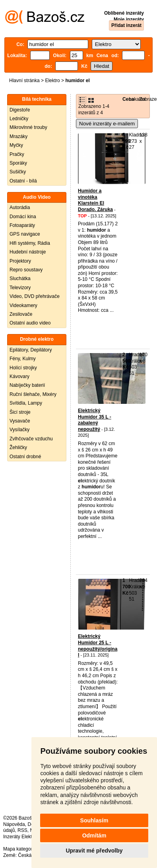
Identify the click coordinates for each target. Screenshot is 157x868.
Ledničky (19, 119)
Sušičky (18, 172)
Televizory (20, 288)
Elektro (52, 81)
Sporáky (18, 163)
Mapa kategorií (19, 849)
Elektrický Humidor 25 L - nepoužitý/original (98, 646)
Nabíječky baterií (27, 385)
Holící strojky (23, 368)
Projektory (20, 261)
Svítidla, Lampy (26, 403)
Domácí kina (23, 217)
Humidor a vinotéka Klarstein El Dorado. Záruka (95, 200)
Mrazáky (18, 136)
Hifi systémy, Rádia (30, 243)
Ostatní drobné (25, 457)
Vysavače (20, 421)
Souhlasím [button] (94, 820)
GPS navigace (25, 234)
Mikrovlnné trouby (28, 127)
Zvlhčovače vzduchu (31, 439)
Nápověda (14, 824)
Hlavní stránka (24, 81)
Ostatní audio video (30, 323)
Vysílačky (19, 430)
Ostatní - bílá (23, 181)
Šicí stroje (20, 412)
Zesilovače (21, 314)
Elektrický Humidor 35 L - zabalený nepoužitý (95, 420)
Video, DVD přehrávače (35, 296)
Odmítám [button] (94, 835)
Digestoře (20, 110)
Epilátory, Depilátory (31, 350)
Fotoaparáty (22, 225)
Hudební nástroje (28, 252)
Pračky (17, 154)
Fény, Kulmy (23, 359)
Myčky (16, 145)
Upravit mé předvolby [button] (94, 851)
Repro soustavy (26, 270)
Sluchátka (20, 278)
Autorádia (20, 207)
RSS (22, 830)
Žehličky (18, 447)
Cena (128, 99)
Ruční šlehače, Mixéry (33, 394)
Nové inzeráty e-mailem (107, 124)
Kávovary (19, 376)
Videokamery (23, 305)
